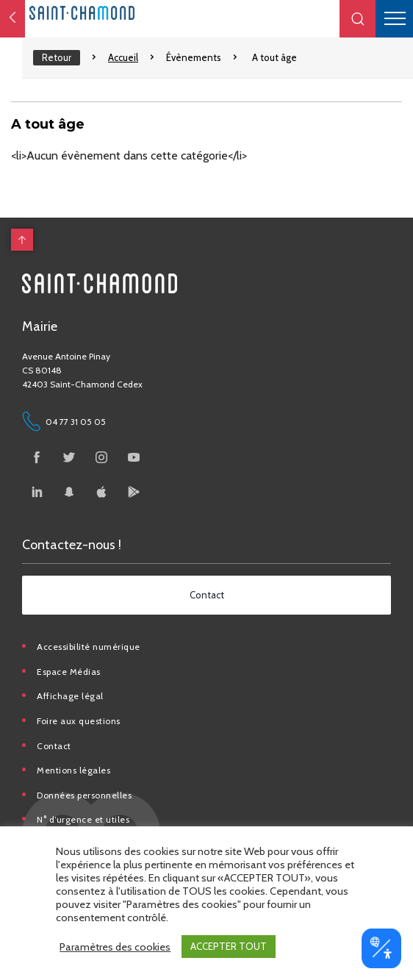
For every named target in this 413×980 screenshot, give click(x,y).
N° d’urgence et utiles (83, 819)
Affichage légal (70, 696)
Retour (57, 57)
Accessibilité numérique (89, 647)
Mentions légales (73, 770)
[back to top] (22, 240)
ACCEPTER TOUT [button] (229, 946)
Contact (54, 746)
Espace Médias (69, 672)
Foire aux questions (79, 721)
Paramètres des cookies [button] (115, 947)
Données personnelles (84, 795)
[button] (358, 19)
